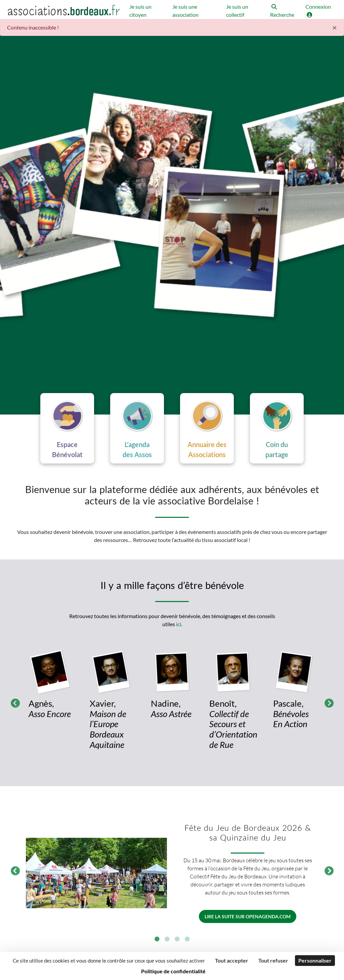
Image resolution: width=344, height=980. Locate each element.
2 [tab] (167, 939)
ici (179, 624)
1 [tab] (157, 939)
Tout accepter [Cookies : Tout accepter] (232, 960)
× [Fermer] (335, 28)
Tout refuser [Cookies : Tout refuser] (273, 960)
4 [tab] (187, 939)
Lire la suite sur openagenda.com (248, 916)
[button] (284, 11)
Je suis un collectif (237, 11)
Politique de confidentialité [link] (173, 971)
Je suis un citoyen (140, 11)
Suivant (327, 702)
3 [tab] (177, 939)
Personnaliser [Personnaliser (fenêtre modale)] (315, 960)
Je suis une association (185, 11)
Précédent (13, 702)
